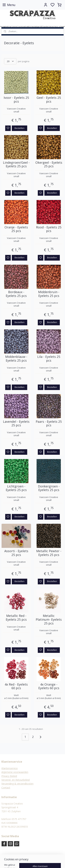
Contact (6, 788)
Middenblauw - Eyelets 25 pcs (16, 359)
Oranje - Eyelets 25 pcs (16, 229)
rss (38, 862)
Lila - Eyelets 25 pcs (49, 359)
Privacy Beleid (9, 776)
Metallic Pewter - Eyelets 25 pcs (49, 553)
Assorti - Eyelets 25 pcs (16, 553)
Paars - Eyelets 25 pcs (49, 424)
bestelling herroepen (52, 862)
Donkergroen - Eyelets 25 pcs (49, 488)
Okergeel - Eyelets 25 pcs (49, 164)
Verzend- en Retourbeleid (16, 780)
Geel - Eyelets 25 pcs (49, 100)
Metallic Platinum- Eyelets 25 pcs (49, 620)
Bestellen (19, 128)
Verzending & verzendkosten (17, 784)
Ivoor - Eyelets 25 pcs (16, 100)
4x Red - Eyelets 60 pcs (16, 686)
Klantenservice (10, 768)
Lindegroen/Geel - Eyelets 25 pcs (16, 164)
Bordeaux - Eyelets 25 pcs (16, 294)
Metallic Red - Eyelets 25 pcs (16, 618)
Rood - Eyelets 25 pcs (49, 229)
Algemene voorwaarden (15, 772)
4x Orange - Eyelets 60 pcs (49, 686)
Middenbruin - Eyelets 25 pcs (49, 294)
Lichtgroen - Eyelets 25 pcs (16, 488)
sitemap (31, 862)
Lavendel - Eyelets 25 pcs (16, 424)
